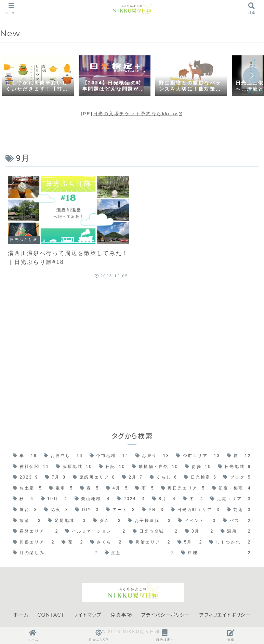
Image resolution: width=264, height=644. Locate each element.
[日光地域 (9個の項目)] (235, 467)
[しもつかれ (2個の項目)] (230, 542)
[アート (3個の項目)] (121, 510)
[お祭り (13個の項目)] (152, 456)
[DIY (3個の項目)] (87, 510)
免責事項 (121, 615)
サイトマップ (88, 615)
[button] (252, 76)
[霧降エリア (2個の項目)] (36, 532)
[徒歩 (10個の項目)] (198, 467)
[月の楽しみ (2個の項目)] (55, 553)
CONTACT (51, 615)
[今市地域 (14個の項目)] (109, 456)
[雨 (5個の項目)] (145, 488)
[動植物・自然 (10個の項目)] (155, 467)
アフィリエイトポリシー (225, 615)
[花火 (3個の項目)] (56, 510)
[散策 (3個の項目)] (27, 521)
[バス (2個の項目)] (237, 521)
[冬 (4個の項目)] (193, 499)
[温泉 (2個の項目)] (236, 532)
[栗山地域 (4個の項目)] (92, 499)
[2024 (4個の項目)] (131, 499)
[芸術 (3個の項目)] (239, 510)
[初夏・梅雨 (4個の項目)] (232, 488)
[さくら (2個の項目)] (106, 542)
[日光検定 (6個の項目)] (200, 478)
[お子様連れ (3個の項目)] (149, 521)
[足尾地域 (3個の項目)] (67, 521)
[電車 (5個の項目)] (61, 488)
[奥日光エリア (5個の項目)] (183, 488)
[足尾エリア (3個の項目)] (231, 499)
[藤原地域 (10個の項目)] (74, 467)
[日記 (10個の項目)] (112, 467)
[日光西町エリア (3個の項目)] (195, 510)
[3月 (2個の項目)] (199, 532)
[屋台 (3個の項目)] (25, 510)
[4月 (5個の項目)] (117, 488)
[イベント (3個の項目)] (197, 521)
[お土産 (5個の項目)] (28, 488)
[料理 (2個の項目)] (216, 553)
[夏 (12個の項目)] (239, 456)
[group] (38, 76)
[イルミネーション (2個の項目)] (96, 532)
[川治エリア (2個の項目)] (150, 542)
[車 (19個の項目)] (25, 456)
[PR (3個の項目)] (153, 510)
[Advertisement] (132, 348)
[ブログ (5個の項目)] (237, 478)
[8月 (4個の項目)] (164, 499)
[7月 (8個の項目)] (56, 478)
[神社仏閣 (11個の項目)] (31, 467)
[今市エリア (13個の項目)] (198, 456)
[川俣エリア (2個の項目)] (34, 542)
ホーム (21, 615)
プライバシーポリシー (166, 615)
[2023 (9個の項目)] (26, 478)
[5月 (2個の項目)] (190, 542)
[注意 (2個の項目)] (140, 553)
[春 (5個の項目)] (90, 488)
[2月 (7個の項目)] (133, 478)
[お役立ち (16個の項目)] (63, 456)
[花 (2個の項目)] (72, 542)
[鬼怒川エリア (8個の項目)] (94, 478)
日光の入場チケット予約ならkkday (138, 114)
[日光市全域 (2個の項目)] (155, 532)
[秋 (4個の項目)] (23, 499)
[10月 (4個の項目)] (54, 499)
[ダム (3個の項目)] (107, 521)
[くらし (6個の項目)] (164, 478)
